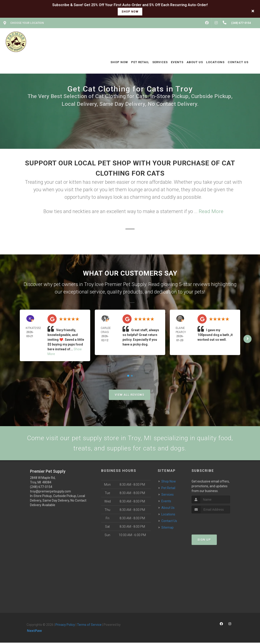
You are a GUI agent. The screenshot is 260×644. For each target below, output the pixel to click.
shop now (130, 12)
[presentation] (216, 523)
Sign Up (204, 541)
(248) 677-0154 (41, 488)
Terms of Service (89, 626)
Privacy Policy (65, 626)
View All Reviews (130, 395)
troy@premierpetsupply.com (50, 493)
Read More (211, 211)
